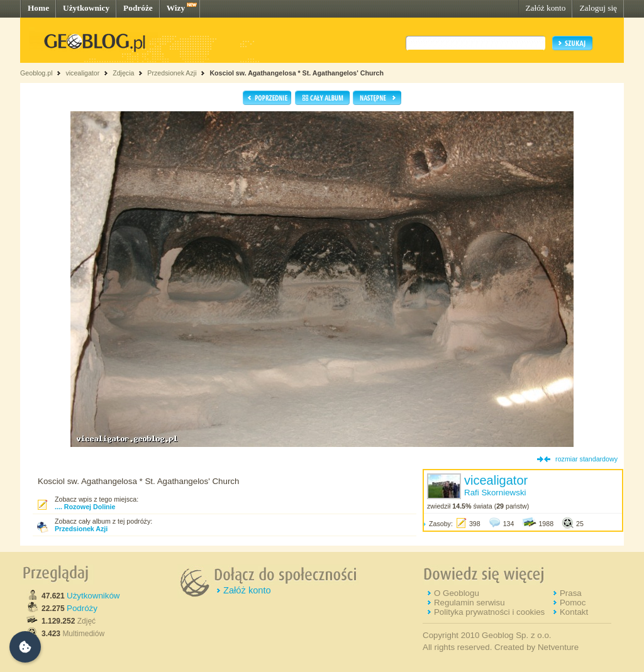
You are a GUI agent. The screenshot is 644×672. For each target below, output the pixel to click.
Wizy (176, 8)
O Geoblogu (457, 593)
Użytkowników (93, 596)
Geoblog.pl (36, 73)
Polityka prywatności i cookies (489, 612)
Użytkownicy (86, 8)
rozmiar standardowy (586, 459)
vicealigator (82, 73)
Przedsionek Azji (172, 73)
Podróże (138, 8)
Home (38, 8)
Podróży (82, 608)
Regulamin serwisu (469, 603)
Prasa (571, 593)
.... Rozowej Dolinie (85, 507)
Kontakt (574, 612)
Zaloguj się (598, 8)
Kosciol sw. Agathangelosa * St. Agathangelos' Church (297, 73)
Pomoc (573, 603)
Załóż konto (545, 8)
